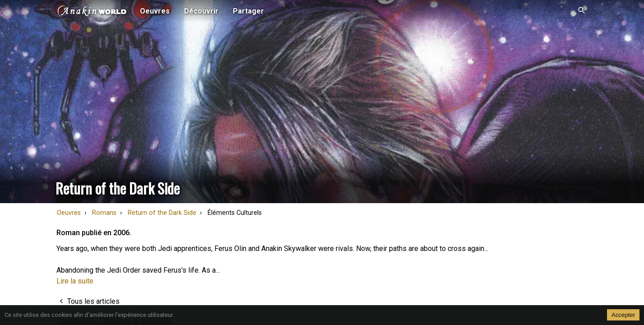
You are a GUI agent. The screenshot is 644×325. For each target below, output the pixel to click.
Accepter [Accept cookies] (623, 315)
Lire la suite (75, 281)
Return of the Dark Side (162, 213)
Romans (104, 213)
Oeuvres (69, 213)
